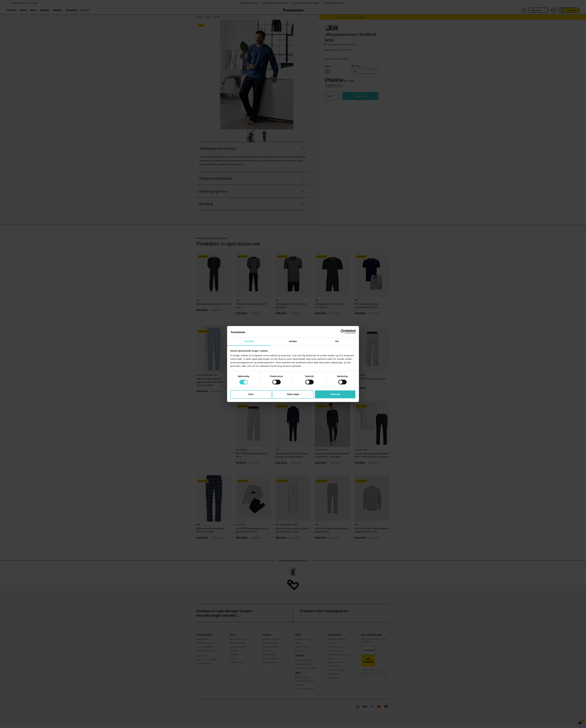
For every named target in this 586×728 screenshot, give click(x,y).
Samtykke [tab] (249, 341)
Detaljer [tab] (293, 341)
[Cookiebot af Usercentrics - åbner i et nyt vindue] (343, 332)
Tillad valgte (293, 394)
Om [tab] (337, 341)
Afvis (251, 394)
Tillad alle (335, 394)
